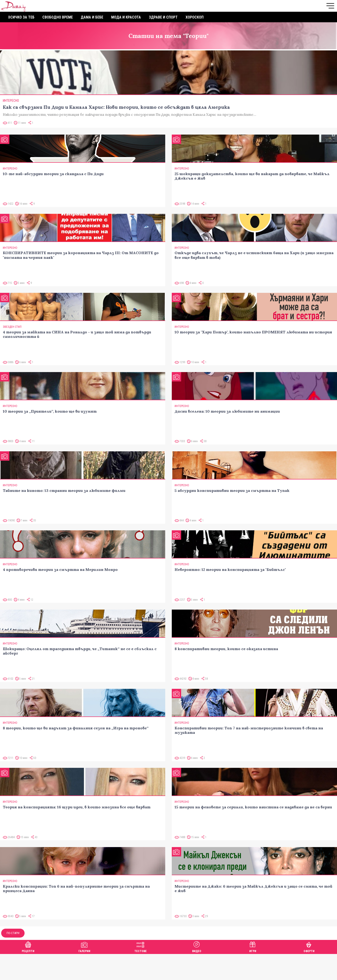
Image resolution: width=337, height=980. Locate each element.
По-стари (13, 933)
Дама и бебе (92, 17)
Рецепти (28, 946)
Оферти (309, 946)
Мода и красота (126, 17)
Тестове (141, 946)
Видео (197, 946)
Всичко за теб (21, 17)
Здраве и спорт (163, 17)
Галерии (84, 946)
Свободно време (58, 17)
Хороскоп (195, 17)
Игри (253, 946)
